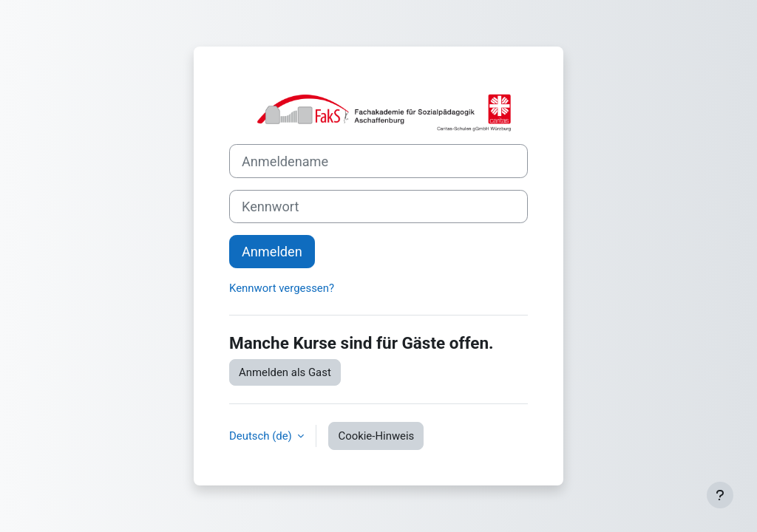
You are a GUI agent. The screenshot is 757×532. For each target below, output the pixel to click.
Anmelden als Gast (285, 372)
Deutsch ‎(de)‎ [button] (262, 436)
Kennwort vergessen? (282, 288)
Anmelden (272, 252)
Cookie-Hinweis (376, 436)
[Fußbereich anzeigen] (720, 495)
